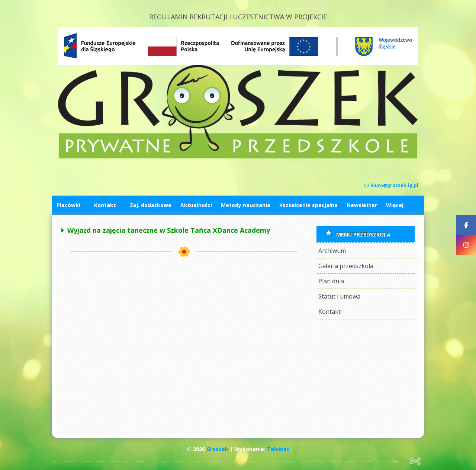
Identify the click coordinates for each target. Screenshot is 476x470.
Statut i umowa (339, 296)
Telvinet (278, 449)
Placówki (68, 205)
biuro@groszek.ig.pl (391, 185)
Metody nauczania (246, 205)
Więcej (395, 205)
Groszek (217, 449)
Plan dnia (331, 281)
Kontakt (105, 205)
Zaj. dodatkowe (151, 205)
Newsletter (362, 205)
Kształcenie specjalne (308, 205)
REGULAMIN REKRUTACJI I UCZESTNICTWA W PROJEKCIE (238, 17)
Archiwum (332, 251)
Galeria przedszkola (346, 266)
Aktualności (196, 205)
